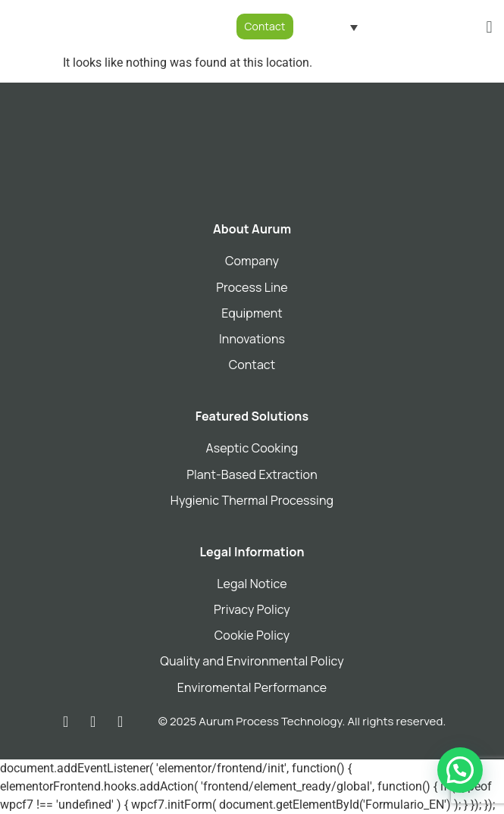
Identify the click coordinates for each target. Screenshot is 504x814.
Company (252, 261)
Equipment (252, 313)
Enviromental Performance (252, 687)
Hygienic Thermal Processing (252, 500)
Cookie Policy (252, 635)
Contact (252, 365)
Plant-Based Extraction (252, 474)
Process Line (252, 287)
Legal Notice (252, 584)
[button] (489, 27)
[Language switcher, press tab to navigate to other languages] (337, 27)
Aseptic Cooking (252, 448)
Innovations (252, 339)
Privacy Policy (252, 609)
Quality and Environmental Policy (252, 661)
